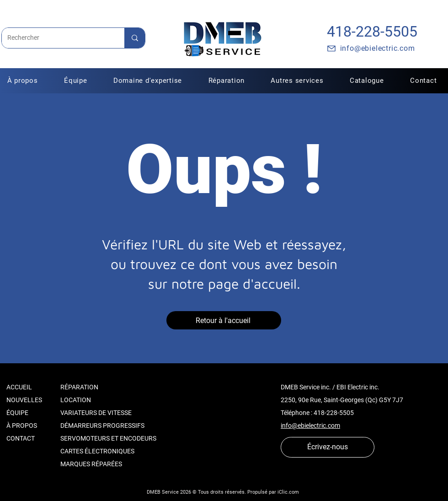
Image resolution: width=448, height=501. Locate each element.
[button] (227, 81)
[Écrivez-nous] (328, 447)
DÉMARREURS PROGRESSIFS (102, 426)
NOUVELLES (24, 400)
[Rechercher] (56, 38)
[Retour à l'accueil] (224, 320)
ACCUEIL (19, 387)
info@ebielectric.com (310, 426)
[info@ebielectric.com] (371, 48)
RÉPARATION (79, 387)
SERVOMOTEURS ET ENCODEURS (108, 438)
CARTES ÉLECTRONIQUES (97, 451)
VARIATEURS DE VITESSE (96, 413)
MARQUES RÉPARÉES (91, 464)
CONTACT (21, 438)
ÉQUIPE (17, 413)
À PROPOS (22, 426)
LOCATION (76, 400)
